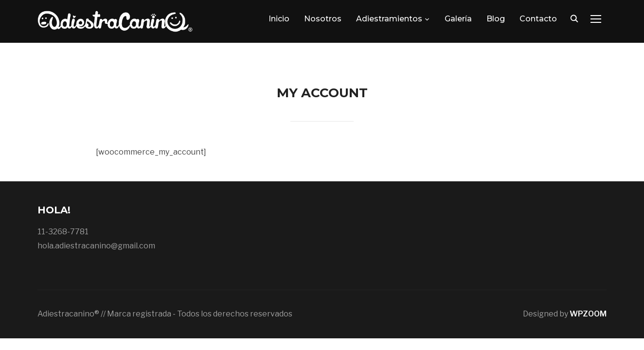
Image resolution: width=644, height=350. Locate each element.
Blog (496, 19)
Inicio (279, 19)
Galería (458, 19)
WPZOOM (588, 314)
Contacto (538, 19)
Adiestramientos (389, 19)
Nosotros (323, 19)
